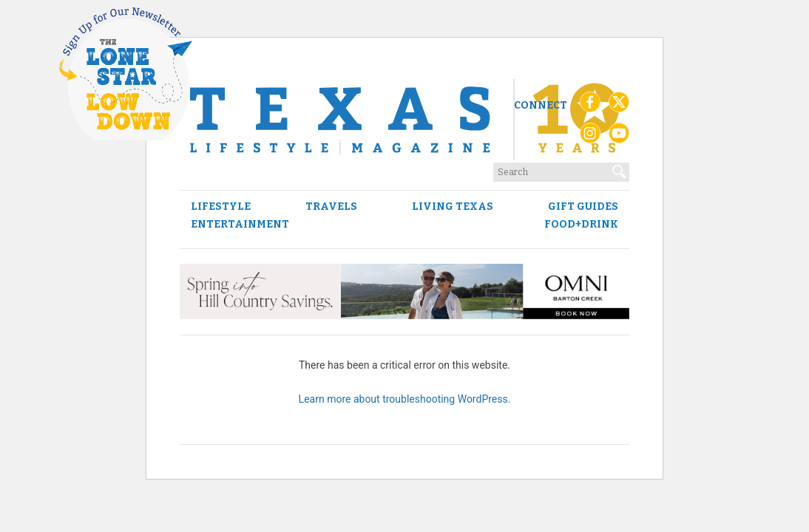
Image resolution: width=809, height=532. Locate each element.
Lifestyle (221, 207)
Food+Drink (581, 225)
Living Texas (453, 207)
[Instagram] (590, 137)
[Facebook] (590, 106)
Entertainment (240, 225)
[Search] (620, 168)
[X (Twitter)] (619, 106)
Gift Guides (583, 207)
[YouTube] (619, 137)
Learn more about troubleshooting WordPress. (405, 399)
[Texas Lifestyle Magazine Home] (404, 120)
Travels (331, 207)
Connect (541, 105)
